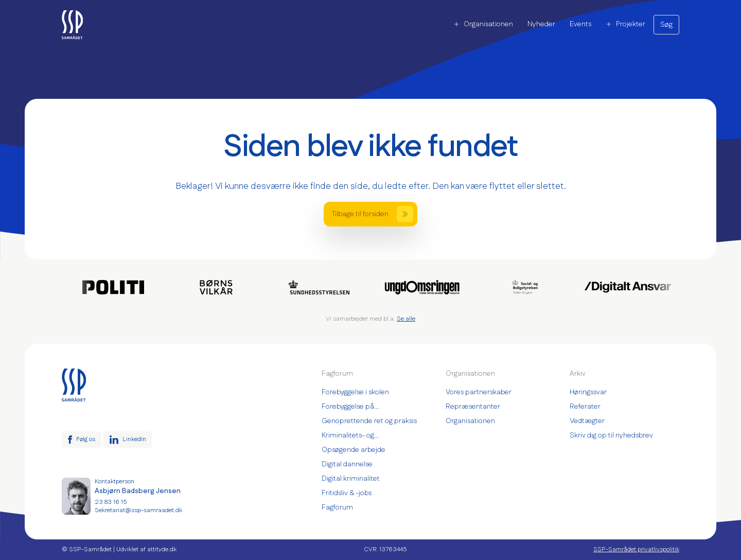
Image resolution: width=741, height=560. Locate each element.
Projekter (625, 24)
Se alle (406, 319)
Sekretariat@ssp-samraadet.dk (138, 511)
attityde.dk (162, 549)
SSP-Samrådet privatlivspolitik (636, 550)
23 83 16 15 (111, 502)
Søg (666, 25)
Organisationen (483, 24)
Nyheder (541, 24)
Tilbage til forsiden (373, 214)
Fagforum (337, 507)
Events (580, 24)
